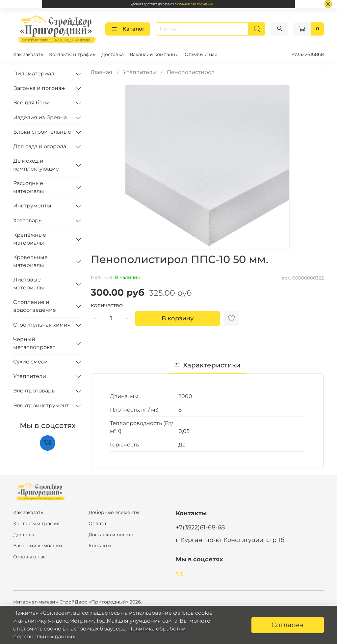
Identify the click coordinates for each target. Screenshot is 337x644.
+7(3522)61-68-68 (200, 527)
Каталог (128, 29)
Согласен (288, 625)
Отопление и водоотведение (35, 306)
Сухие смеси (30, 361)
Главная (102, 72)
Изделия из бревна (40, 117)
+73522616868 (308, 54)
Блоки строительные (42, 132)
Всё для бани (31, 103)
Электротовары (35, 391)
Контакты (100, 545)
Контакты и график (72, 54)
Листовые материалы (29, 283)
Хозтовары (28, 220)
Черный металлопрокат (34, 343)
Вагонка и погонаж (39, 88)
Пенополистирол (191, 72)
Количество (107, 305)
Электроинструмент (41, 405)
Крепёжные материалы (30, 239)
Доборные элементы (114, 512)
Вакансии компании (154, 54)
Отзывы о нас (201, 54)
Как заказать (28, 54)
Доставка (113, 54)
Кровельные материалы (30, 261)
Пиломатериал (34, 73)
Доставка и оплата (111, 534)
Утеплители (140, 72)
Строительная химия (42, 324)
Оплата (97, 523)
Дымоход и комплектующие (36, 164)
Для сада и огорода (40, 146)
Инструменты (32, 206)
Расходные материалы (29, 187)
